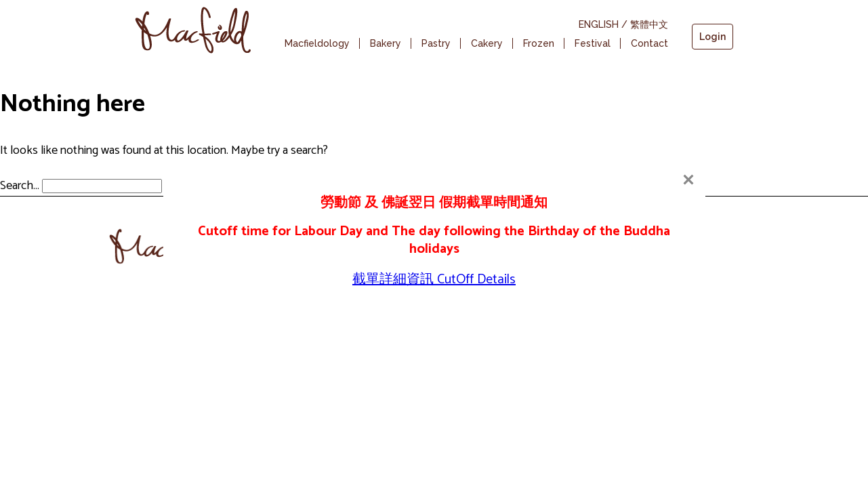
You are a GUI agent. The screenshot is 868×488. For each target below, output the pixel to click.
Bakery (386, 43)
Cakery (487, 43)
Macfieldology (317, 43)
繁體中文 (649, 24)
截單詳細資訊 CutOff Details (434, 280)
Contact (649, 43)
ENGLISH (599, 24)
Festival (593, 43)
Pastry (436, 43)
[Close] (688, 180)
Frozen (539, 43)
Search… (20, 186)
